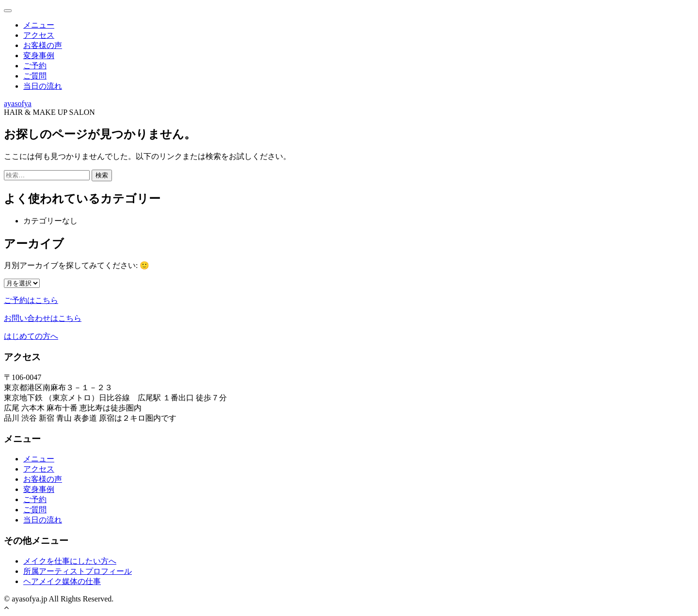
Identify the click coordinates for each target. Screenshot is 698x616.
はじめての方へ (31, 336)
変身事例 (39, 55)
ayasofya (18, 103)
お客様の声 (43, 45)
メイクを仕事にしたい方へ (70, 561)
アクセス (39, 35)
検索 (102, 175)
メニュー (39, 25)
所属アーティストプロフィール (78, 571)
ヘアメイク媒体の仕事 (62, 581)
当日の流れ (43, 86)
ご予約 (35, 66)
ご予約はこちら (31, 300)
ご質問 (35, 76)
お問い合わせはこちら (43, 318)
